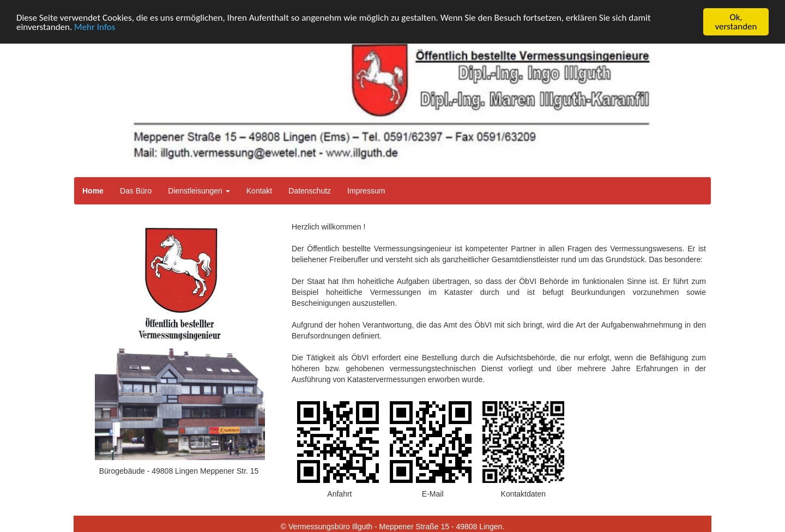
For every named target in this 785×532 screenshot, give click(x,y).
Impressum (366, 191)
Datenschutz (310, 191)
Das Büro (136, 191)
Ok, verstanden (736, 22)
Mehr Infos (95, 27)
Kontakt (259, 191)
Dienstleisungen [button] (199, 191)
